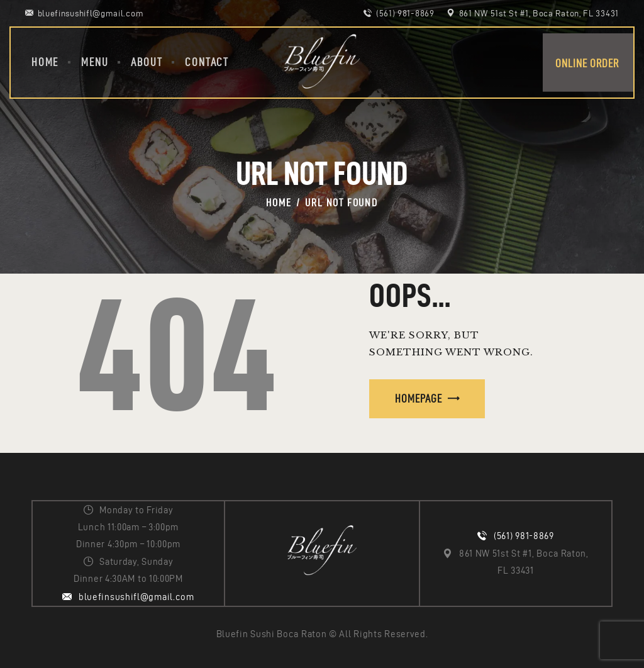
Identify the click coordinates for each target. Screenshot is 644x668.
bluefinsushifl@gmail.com (136, 597)
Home (279, 203)
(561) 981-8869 (524, 536)
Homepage (419, 398)
